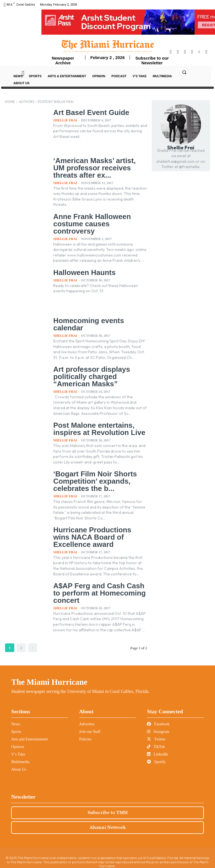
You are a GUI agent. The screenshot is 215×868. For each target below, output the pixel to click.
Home (10, 102)
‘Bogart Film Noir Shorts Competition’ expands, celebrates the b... (92, 469)
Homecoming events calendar (86, 315)
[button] (184, 72)
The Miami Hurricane (49, 665)
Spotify (156, 745)
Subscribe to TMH (108, 796)
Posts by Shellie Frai (56, 102)
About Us (19, 753)
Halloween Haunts (82, 263)
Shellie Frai (65, 120)
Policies (85, 723)
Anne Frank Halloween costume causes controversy (100, 218)
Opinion (18, 730)
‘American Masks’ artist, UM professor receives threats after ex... (98, 167)
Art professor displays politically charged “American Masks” (89, 366)
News (16, 708)
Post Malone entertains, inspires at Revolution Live (96, 417)
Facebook (158, 708)
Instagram (158, 715)
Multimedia (20, 745)
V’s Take (18, 738)
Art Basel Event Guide (88, 112)
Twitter (156, 723)
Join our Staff (90, 715)
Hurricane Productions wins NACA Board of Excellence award (98, 523)
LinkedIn (157, 738)
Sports (16, 715)
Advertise (87, 708)
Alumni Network (108, 811)
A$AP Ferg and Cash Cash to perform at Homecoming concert (100, 578)
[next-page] (33, 631)
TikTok (156, 730)
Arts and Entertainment (30, 723)
